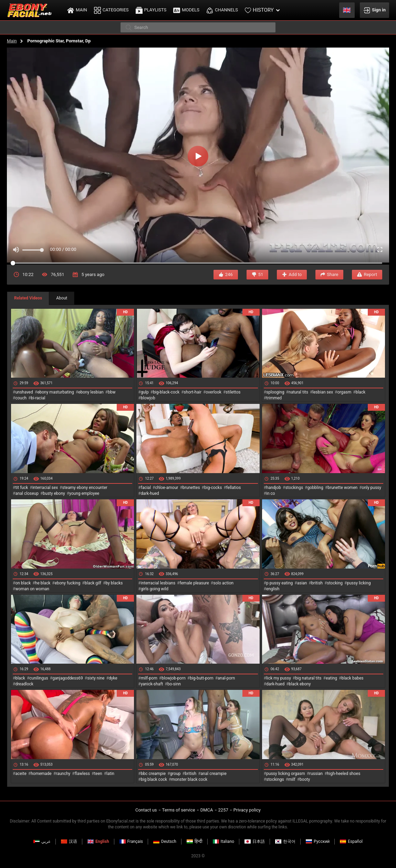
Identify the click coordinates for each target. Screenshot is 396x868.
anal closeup (27, 493)
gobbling (315, 488)
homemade (41, 774)
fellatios (234, 488)
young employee (84, 493)
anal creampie (214, 774)
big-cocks (213, 488)
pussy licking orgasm (286, 774)
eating (331, 678)
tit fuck (22, 488)
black (361, 392)
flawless (82, 774)
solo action (223, 583)
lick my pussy (279, 678)
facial (146, 488)
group (175, 774)
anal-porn (226, 678)
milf (292, 779)
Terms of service (179, 810)
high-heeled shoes (344, 774)
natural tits (298, 392)
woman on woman (32, 589)
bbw (112, 392)
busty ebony (54, 493)
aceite (21, 774)
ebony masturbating (56, 392)
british (317, 583)
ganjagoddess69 (68, 678)
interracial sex (45, 488)
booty (305, 779)
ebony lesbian (91, 392)
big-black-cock (166, 392)
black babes (352, 678)
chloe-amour (166, 488)
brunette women (342, 488)
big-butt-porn (202, 678)
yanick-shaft (152, 684)
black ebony (300, 684)
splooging (275, 392)
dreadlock (24, 684)
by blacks (114, 583)
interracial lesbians (158, 583)
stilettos (233, 392)
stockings (294, 488)
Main (12, 41)
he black (43, 583)
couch (21, 398)
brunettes (191, 488)
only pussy (372, 488)
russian (316, 774)
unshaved (24, 392)
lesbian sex (323, 392)
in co (271, 493)
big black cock (154, 779)
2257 (223, 810)
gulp (145, 392)
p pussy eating (279, 583)
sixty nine (96, 678)
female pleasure (194, 583)
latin (110, 774)
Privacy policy (247, 810)
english (273, 589)
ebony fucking (68, 583)
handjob (274, 488)
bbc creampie (153, 774)
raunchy (63, 774)
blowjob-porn (174, 678)
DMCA (207, 810)
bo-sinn (174, 684)
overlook (213, 392)
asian (302, 583)
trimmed (274, 398)
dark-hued (150, 493)
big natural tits (308, 678)
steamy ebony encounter (85, 488)
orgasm (344, 392)
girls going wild (155, 589)
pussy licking (359, 583)
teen (98, 774)
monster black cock (190, 779)
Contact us (146, 810)
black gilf (93, 583)
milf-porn (149, 678)
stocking (335, 583)
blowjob (148, 398)
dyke (113, 678)
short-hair (193, 392)
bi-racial (38, 398)
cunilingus (39, 678)
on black (23, 583)
